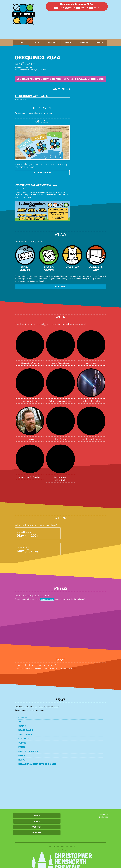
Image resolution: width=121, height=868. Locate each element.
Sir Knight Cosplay (91, 401)
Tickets (100, 43)
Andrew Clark (30, 401)
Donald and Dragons (91, 439)
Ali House (91, 363)
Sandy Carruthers (60, 363)
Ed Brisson (30, 439)
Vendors (84, 43)
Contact (37, 827)
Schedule (52, 43)
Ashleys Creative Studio (60, 401)
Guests (68, 43)
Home (21, 43)
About (37, 821)
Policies (37, 833)
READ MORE (29, 287)
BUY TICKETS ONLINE (29, 173)
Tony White (60, 439)
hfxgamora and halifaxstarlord (60, 479)
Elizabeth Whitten (30, 363)
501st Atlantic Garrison (30, 477)
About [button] (37, 43)
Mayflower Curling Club (50, 599)
